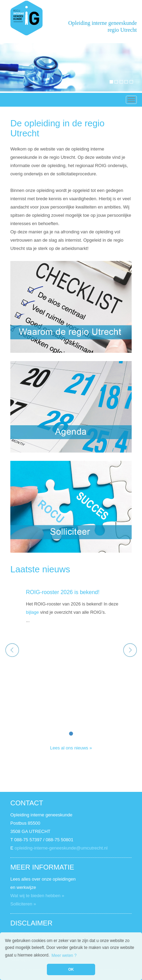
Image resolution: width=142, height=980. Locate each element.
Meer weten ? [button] (64, 955)
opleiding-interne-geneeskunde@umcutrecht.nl (61, 848)
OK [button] (71, 969)
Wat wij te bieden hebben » (37, 896)
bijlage (32, 612)
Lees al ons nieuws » (71, 748)
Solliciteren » (23, 904)
